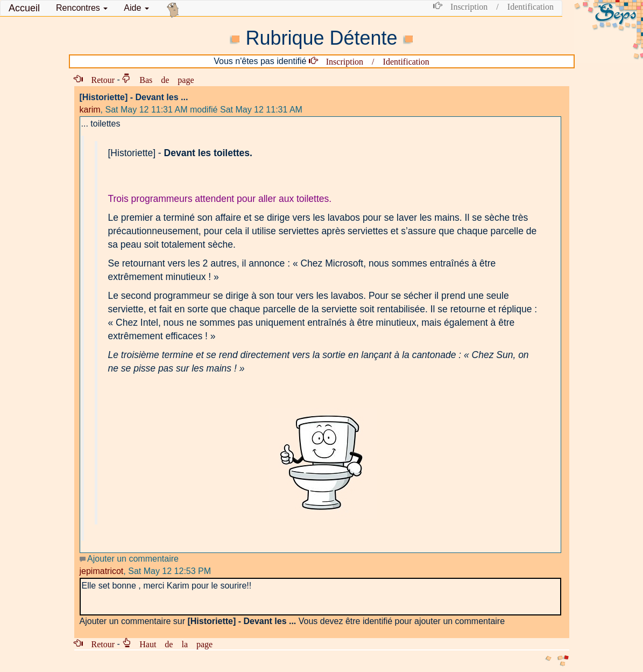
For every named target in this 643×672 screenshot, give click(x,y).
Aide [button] (136, 8)
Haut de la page (172, 643)
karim (90, 110)
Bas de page (162, 79)
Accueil (24, 8)
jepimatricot (102, 571)
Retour (99, 79)
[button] (82, 8)
